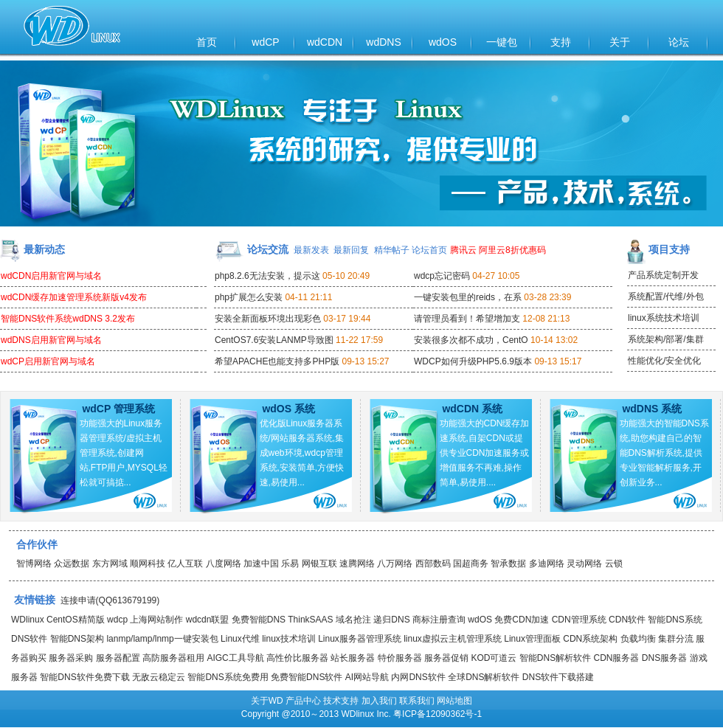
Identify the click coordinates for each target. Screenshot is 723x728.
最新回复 (351, 250)
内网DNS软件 (418, 677)
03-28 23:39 (547, 297)
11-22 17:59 (359, 340)
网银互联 (319, 564)
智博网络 (34, 564)
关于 (620, 42)
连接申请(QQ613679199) (110, 600)
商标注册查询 (439, 620)
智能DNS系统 (675, 620)
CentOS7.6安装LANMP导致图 (274, 340)
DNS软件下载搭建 (558, 677)
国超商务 (471, 564)
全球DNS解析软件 (484, 677)
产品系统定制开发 (663, 275)
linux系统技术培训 (664, 318)
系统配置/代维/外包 (666, 297)
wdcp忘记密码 (442, 276)
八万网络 (395, 564)
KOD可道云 (494, 658)
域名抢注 (353, 620)
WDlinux (28, 620)
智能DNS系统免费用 (228, 677)
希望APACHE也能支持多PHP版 (277, 361)
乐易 (290, 564)
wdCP (265, 42)
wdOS (443, 42)
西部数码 (433, 564)
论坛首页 (429, 250)
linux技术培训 (289, 639)
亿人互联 (185, 564)
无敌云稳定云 (159, 677)
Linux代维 (240, 639)
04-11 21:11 (308, 297)
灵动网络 (584, 564)
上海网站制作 (156, 620)
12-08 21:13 (546, 319)
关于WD (267, 701)
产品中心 (303, 701)
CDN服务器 (616, 658)
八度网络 (224, 564)
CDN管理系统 (579, 620)
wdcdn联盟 (208, 620)
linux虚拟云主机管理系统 (453, 639)
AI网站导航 (367, 677)
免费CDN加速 (522, 620)
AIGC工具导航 (235, 658)
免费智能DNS (259, 620)
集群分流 (676, 639)
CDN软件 (627, 620)
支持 (561, 42)
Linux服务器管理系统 (360, 639)
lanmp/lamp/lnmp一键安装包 (162, 639)
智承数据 (508, 564)
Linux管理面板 (532, 639)
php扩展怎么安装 (249, 297)
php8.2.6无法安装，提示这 (267, 276)
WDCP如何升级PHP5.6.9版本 (473, 361)
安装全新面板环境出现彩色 (268, 319)
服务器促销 (446, 658)
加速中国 (261, 564)
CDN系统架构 (590, 639)
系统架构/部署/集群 (666, 339)
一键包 (502, 42)
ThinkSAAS (310, 620)
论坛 (679, 42)
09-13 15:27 (365, 361)
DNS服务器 (664, 658)
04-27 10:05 (496, 276)
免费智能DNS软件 (307, 677)
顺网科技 (148, 564)
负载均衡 (638, 639)
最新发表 (311, 250)
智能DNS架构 (77, 639)
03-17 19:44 (347, 319)
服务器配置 (118, 658)
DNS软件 (29, 639)
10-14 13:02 (554, 340)
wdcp (117, 620)
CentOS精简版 (76, 620)
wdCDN (325, 42)
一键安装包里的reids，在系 (468, 297)
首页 (207, 42)
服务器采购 (71, 658)
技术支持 (341, 701)
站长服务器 (353, 658)
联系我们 (417, 701)
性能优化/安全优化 (664, 361)
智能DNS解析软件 (555, 658)
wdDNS (383, 42)
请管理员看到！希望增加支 (467, 319)
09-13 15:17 (558, 361)
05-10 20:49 (346, 276)
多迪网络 (547, 564)
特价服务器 (400, 658)
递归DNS (391, 620)
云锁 (614, 564)
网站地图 (454, 701)
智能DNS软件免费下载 (84, 677)
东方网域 (110, 564)
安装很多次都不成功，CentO (471, 340)
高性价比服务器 (297, 658)
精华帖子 (392, 250)
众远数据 (72, 564)
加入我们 (379, 701)
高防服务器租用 (173, 658)
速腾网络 (357, 564)
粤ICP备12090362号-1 (437, 714)
